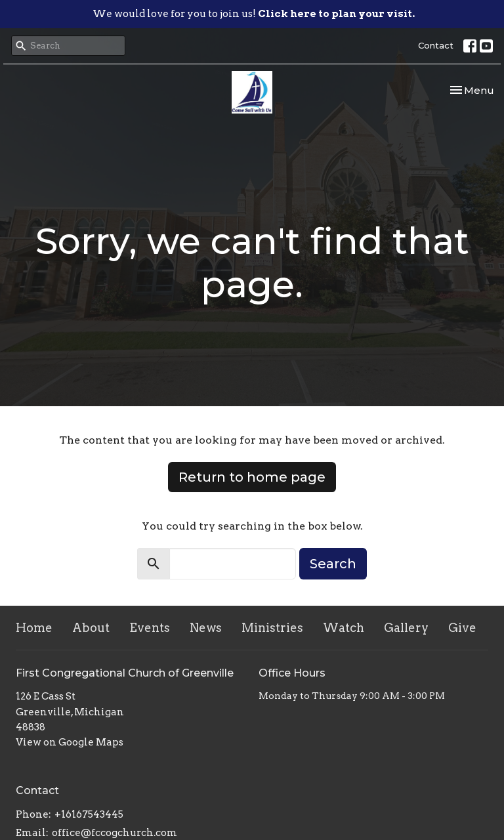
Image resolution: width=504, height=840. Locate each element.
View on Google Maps (70, 742)
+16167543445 (89, 814)
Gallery (406, 628)
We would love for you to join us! (254, 14)
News (206, 628)
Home (34, 628)
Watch (344, 628)
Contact (436, 45)
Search (333, 564)
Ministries (272, 628)
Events (150, 628)
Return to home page (252, 477)
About (91, 628)
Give (462, 628)
